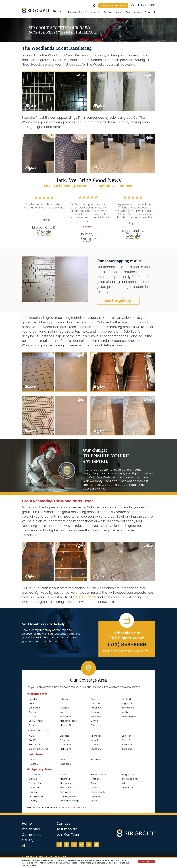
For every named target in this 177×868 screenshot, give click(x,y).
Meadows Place (68, 721)
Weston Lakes (129, 716)
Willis (124, 783)
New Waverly (67, 792)
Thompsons (128, 708)
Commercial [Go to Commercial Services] (93, 12)
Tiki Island (127, 749)
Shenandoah (98, 792)
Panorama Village (70, 801)
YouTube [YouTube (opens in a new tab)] (81, 844)
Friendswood (67, 740)
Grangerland (36, 796)
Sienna (94, 721)
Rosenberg (97, 716)
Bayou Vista (35, 745)
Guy (62, 703)
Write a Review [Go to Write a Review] (94, 5)
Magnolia (65, 779)
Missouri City (66, 725)
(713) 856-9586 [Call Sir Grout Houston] (143, 5)
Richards (96, 788)
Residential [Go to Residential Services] (75, 12)
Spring (94, 801)
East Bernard (36, 721)
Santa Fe (126, 740)
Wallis (125, 712)
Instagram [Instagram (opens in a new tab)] (59, 844)
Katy (62, 712)
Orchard (95, 703)
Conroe (33, 779)
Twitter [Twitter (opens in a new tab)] (74, 844)
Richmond (96, 712)
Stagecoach (128, 774)
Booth (32, 703)
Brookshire (34, 708)
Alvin (31, 736)
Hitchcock (96, 736)
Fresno (32, 725)
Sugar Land (128, 703)
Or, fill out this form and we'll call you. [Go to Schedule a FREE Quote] (127, 651)
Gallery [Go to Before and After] (108, 12)
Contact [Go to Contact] (150, 12)
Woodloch (127, 788)
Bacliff (32, 740)
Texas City (127, 745)
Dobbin (33, 792)
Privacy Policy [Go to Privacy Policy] (110, 860)
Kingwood (65, 774)
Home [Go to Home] (27, 824)
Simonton (96, 725)
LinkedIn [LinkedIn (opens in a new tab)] (89, 844)
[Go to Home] (43, 10)
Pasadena (65, 764)
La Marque (97, 745)
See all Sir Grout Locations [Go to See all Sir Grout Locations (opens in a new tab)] (74, 807)
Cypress (33, 760)
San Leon (127, 736)
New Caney (66, 788)
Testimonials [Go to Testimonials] (134, 12)
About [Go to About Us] (119, 12)
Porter (94, 783)
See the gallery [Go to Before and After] (118, 301)
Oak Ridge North (69, 796)
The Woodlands (130, 779)
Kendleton (65, 716)
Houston (64, 708)
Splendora (96, 796)
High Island (66, 749)
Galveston (65, 745)
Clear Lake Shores (38, 749)
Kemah (95, 740)
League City (97, 749)
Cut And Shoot (37, 783)
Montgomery (67, 783)
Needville (96, 699)
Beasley (33, 699)
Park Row (96, 708)
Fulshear (64, 699)
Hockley (33, 801)
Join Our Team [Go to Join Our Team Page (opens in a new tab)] (68, 835)
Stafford (126, 699)
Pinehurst (96, 779)
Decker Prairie (36, 788)
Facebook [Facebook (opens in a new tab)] (67, 844)
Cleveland (34, 774)
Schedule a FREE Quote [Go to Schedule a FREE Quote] (113, 5)
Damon (33, 716)
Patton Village (98, 774)
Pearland (96, 760)
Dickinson (65, 736)
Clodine (33, 712)
